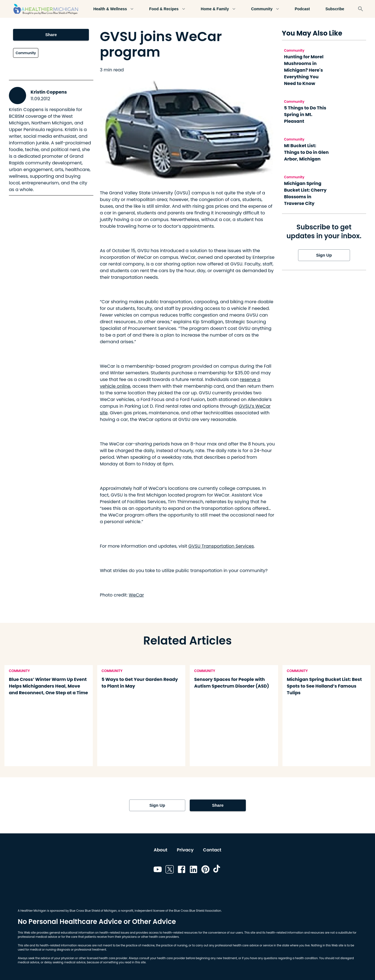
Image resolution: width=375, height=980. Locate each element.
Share (51, 35)
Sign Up (324, 255)
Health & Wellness (113, 9)
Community (265, 9)
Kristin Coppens (49, 92)
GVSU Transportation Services (221, 546)
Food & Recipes (167, 9)
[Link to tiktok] (217, 870)
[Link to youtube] (158, 870)
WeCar (136, 595)
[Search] (361, 9)
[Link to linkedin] (193, 870)
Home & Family (218, 9)
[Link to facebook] (182, 870)
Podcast (302, 9)
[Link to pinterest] (205, 870)
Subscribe (335, 9)
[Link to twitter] (170, 870)
